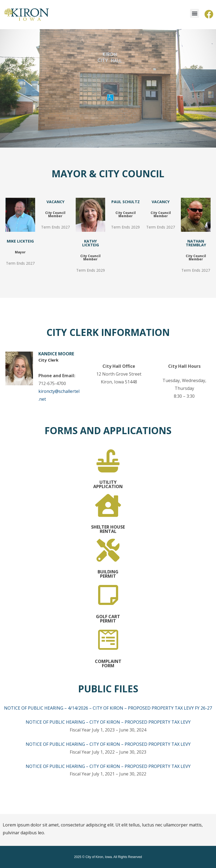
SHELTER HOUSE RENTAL (108, 529)
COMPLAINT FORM (108, 663)
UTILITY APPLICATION (108, 484)
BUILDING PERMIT (108, 574)
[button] (195, 13)
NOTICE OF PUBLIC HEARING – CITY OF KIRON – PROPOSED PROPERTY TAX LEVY (108, 722)
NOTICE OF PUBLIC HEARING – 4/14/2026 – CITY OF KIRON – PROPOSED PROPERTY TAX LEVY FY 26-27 (108, 708)
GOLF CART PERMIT (108, 619)
